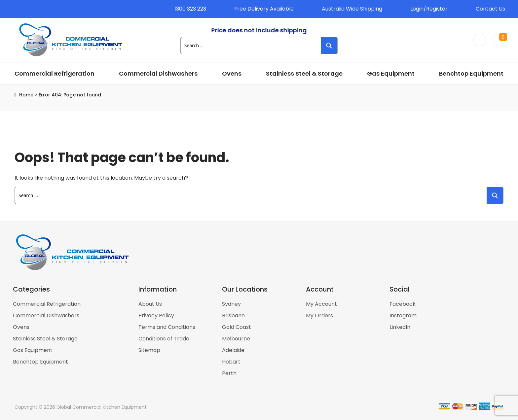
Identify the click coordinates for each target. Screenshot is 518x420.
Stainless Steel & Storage (304, 73)
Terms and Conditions (167, 327)
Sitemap (149, 350)
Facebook (403, 304)
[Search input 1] (251, 46)
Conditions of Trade (164, 339)
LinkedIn (400, 327)
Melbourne (236, 339)
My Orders (319, 315)
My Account (321, 304)
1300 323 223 (190, 9)
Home (26, 95)
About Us (150, 304)
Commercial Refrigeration (55, 73)
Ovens (232, 73)
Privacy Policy (156, 315)
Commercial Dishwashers (158, 73)
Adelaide (233, 350)
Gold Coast (237, 327)
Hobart (231, 362)
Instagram (403, 315)
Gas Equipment (391, 73)
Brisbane (233, 315)
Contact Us (490, 9)
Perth (229, 373)
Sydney (231, 304)
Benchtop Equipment (471, 73)
